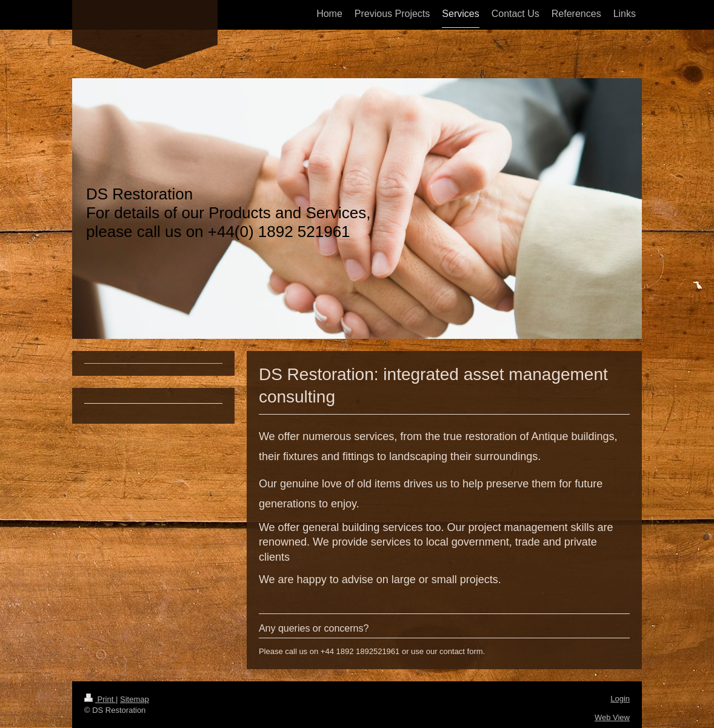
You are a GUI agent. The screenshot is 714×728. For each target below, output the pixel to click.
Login (620, 699)
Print (100, 699)
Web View (612, 717)
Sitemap (135, 699)
